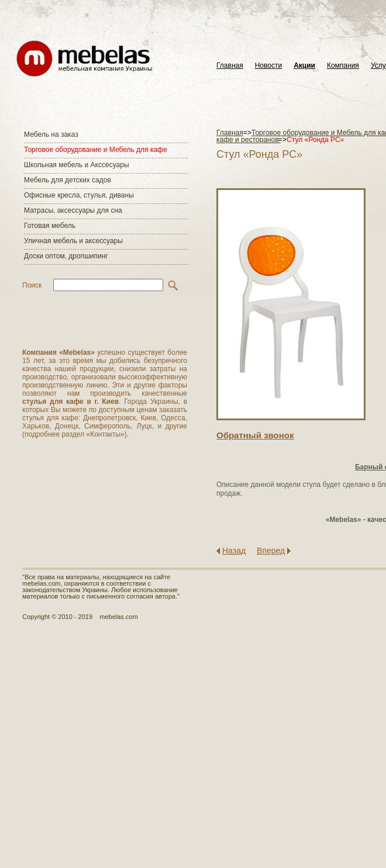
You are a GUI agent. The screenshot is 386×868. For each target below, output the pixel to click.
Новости (268, 66)
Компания (343, 66)
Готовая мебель (50, 226)
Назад (234, 551)
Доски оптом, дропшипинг (66, 256)
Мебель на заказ (51, 134)
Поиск (32, 285)
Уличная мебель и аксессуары (73, 241)
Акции (304, 66)
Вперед (271, 551)
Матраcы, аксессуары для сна (73, 210)
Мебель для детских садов (68, 180)
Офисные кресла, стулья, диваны (79, 195)
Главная (230, 66)
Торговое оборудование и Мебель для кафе (96, 150)
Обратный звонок (255, 435)
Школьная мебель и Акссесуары (77, 165)
